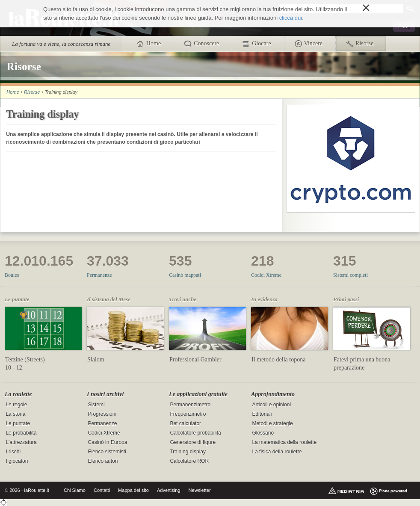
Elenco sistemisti (107, 452)
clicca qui (291, 18)
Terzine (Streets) (25, 360)
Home (13, 92)
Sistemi (96, 405)
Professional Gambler (195, 360)
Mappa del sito (133, 490)
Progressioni (102, 414)
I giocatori (17, 462)
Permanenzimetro (190, 405)
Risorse (32, 92)
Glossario (263, 433)
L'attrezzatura (21, 443)
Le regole (16, 405)
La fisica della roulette (277, 452)
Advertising (169, 490)
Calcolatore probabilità (195, 433)
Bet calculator (185, 424)
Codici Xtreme (266, 275)
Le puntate (18, 424)
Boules (12, 275)
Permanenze (99, 275)
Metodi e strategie (272, 424)
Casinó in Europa (107, 443)
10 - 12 (14, 368)
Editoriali (262, 414)
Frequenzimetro (188, 414)
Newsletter (200, 490)
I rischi (13, 452)
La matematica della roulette (284, 443)
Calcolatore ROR (189, 462)
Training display (188, 452)
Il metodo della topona (278, 360)
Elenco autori (103, 462)
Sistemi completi (350, 275)
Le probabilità (21, 433)
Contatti (102, 490)
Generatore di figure (193, 443)
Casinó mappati (185, 275)
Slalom (96, 360)
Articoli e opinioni (271, 405)
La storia (15, 414)
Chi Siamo (75, 490)
